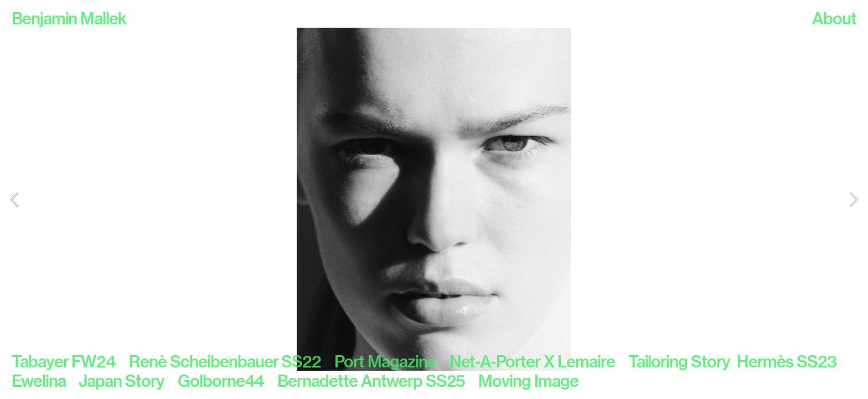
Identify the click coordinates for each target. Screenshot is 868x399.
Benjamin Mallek (69, 18)
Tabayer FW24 (70, 361)
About (834, 18)
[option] (434, 199)
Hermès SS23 (787, 361)
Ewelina (39, 381)
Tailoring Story (679, 361)
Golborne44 (228, 381)
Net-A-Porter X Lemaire (539, 361)
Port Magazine (385, 361)
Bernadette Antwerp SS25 (378, 381)
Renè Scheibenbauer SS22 (232, 361)
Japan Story (128, 381)
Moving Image (528, 381)
